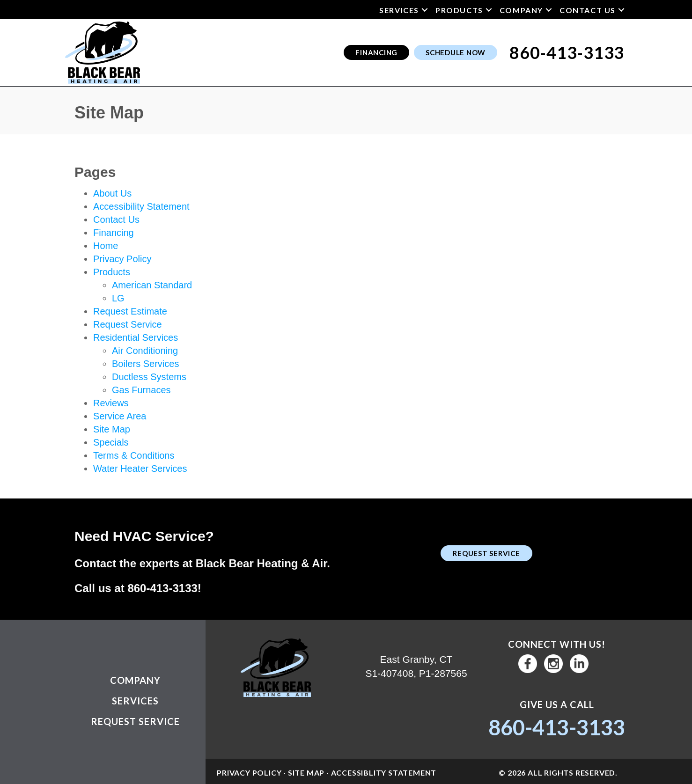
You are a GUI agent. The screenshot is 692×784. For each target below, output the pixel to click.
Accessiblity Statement (384, 773)
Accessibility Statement (141, 206)
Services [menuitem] (399, 10)
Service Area (120, 416)
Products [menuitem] (459, 10)
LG (118, 298)
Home (106, 246)
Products (112, 272)
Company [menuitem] (521, 10)
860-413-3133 (162, 588)
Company (135, 680)
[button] (425, 10)
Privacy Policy (122, 259)
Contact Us (116, 220)
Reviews (111, 403)
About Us (112, 193)
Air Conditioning (145, 351)
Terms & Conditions (134, 455)
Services (135, 701)
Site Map (112, 429)
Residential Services (136, 337)
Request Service (128, 324)
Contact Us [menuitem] (588, 10)
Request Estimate (130, 311)
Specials (111, 442)
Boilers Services (145, 364)
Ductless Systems (149, 377)
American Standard (152, 285)
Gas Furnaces (141, 390)
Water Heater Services (140, 469)
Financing (114, 233)
